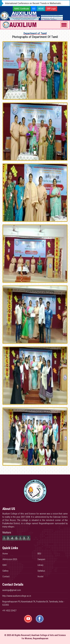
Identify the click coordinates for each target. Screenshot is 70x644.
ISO (34, 9)
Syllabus (41, 571)
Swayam (41, 559)
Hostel (40, 577)
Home (5, 554)
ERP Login (51, 9)
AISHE (41, 9)
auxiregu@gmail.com (12, 590)
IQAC (5, 565)
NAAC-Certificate (22, 9)
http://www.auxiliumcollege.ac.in (17, 596)
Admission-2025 (10, 559)
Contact (6, 577)
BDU (39, 554)
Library (40, 565)
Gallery (5, 571)
